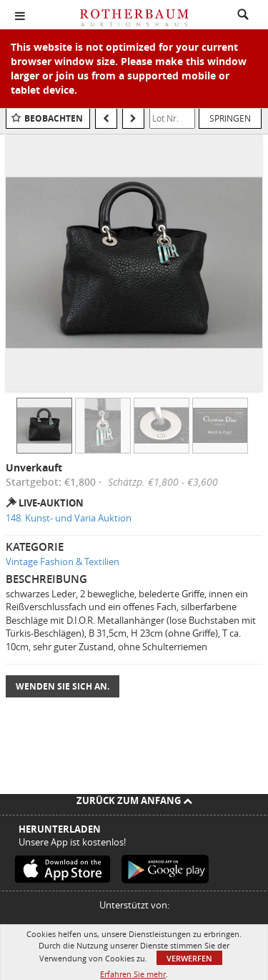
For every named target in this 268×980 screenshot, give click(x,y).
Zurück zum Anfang (134, 800)
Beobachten (54, 118)
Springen (230, 118)
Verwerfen (189, 958)
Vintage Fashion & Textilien (63, 562)
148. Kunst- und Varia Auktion (69, 518)
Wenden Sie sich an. (63, 686)
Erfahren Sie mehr (133, 974)
